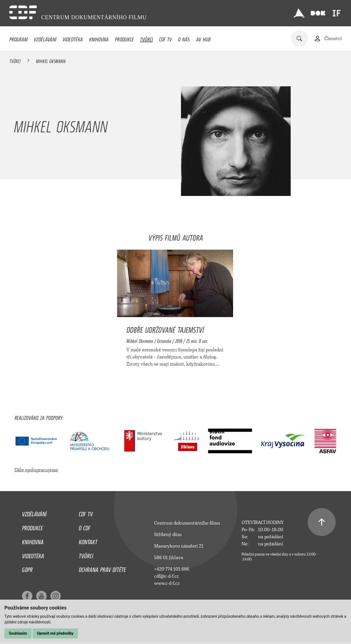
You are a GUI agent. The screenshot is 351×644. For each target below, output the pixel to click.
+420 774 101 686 (172, 569)
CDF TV (165, 38)
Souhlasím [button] (18, 633)
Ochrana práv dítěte (102, 568)
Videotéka (73, 38)
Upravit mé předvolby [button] (55, 633)
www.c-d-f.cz (167, 583)
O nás (184, 38)
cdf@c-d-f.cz (166, 576)
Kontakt (88, 541)
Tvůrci (146, 38)
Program (18, 38)
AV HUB (203, 38)
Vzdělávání (45, 38)
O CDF (84, 527)
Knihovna (99, 38)
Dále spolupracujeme (36, 470)
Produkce (124, 38)
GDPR (27, 568)
